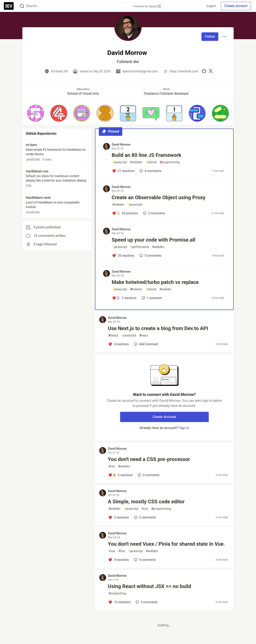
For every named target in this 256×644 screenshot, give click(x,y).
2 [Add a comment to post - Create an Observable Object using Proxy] (154, 213)
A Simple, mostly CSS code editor (146, 502)
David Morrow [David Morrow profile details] (121, 145)
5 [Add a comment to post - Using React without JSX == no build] (146, 602)
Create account (236, 6)
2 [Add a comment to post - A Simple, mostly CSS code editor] (144, 517)
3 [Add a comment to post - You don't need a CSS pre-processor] (148, 475)
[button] (36, 113)
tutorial (151, 162)
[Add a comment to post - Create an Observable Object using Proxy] (125, 213)
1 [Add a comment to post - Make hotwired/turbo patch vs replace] (151, 298)
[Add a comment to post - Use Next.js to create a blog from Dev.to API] (119, 344)
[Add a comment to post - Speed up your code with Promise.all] (123, 256)
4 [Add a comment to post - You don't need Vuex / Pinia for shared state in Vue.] (144, 560)
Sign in (184, 428)
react (144, 336)
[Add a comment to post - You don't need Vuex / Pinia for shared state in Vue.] (119, 560)
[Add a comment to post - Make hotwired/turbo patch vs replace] (124, 298)
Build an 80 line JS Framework (146, 155)
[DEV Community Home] (9, 6)
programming (170, 162)
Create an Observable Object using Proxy (158, 197)
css (112, 466)
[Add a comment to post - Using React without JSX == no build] (119, 602)
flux (122, 551)
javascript (120, 162)
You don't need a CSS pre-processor (149, 459)
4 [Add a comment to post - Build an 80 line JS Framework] (150, 171)
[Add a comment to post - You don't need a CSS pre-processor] (120, 475)
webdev (136, 162)
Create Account (164, 417)
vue (112, 551)
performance (140, 247)
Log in (211, 6)
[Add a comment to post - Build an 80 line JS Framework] (123, 171)
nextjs (113, 336)
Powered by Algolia (147, 6)
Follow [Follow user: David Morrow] (210, 36)
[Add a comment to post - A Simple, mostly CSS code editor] (119, 517)
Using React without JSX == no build (149, 586)
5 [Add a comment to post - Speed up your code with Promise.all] (150, 256)
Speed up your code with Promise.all (153, 240)
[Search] (22, 6)
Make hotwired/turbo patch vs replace (155, 282)
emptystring (117, 593)
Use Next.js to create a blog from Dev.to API (158, 328)
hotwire (136, 289)
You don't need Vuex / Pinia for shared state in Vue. (166, 544)
